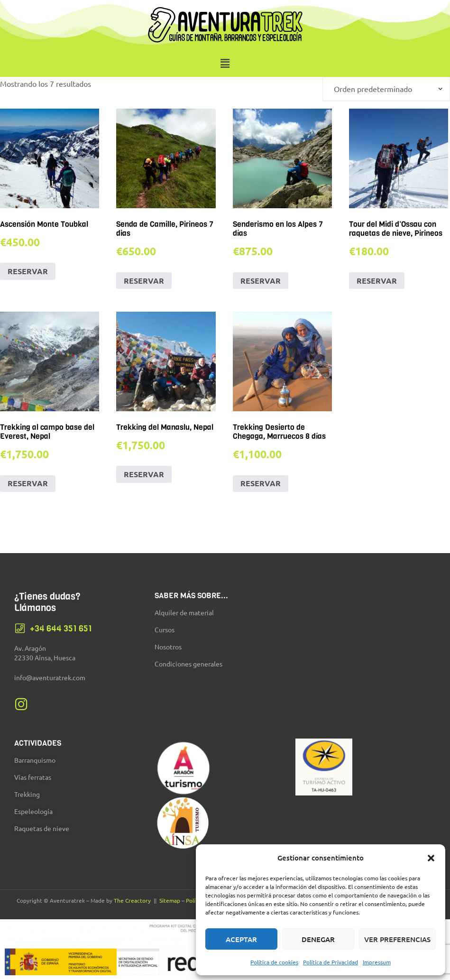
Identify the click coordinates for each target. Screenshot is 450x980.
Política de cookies (274, 962)
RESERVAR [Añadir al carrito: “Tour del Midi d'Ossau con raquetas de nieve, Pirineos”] (377, 281)
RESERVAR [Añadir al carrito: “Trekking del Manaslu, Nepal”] (144, 474)
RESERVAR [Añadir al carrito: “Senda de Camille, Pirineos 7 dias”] (144, 281)
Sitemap (170, 900)
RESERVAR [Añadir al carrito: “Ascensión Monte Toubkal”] (28, 271)
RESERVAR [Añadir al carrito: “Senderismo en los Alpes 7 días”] (261, 281)
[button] (431, 858)
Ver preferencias (397, 939)
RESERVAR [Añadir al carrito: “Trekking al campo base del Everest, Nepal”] (28, 483)
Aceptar (241, 939)
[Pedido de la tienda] (386, 89)
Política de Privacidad (331, 962)
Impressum (377, 962)
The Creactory (132, 900)
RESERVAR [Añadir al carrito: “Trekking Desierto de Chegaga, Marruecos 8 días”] (261, 483)
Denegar (318, 939)
